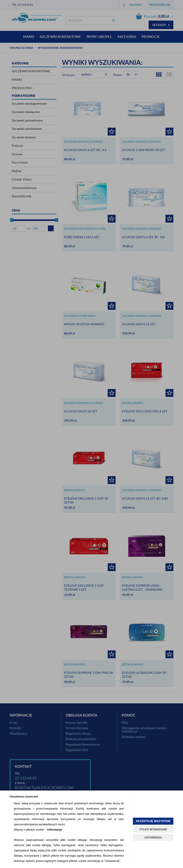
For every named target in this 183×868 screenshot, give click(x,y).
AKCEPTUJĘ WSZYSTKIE (153, 821)
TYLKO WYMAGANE (153, 829)
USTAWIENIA (153, 837)
